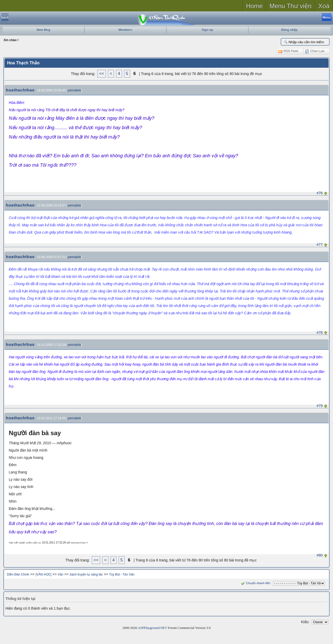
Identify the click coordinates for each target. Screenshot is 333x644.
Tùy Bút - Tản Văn (122, 574)
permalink (74, 90)
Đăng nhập (289, 30)
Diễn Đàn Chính (18, 574)
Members (126, 30)
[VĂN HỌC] (44, 574)
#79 (320, 406)
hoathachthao (20, 90)
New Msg (43, 30)
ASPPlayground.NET (152, 628)
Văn (60, 574)
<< (102, 74)
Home (254, 6)
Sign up (207, 30)
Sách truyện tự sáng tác (86, 574)
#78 (320, 333)
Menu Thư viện (291, 6)
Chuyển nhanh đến (255, 583)
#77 (320, 245)
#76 (320, 193)
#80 (320, 555)
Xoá (324, 6)
